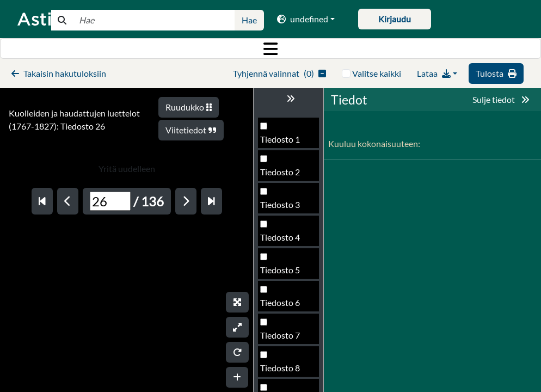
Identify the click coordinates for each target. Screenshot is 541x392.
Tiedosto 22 (282, 142)
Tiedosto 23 (282, 175)
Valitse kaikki (377, 73)
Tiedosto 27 (282, 306)
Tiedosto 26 (282, 273)
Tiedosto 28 (282, 338)
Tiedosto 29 (282, 371)
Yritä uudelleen (127, 169)
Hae (249, 20)
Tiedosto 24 (282, 208)
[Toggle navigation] (270, 48)
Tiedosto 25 (282, 240)
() (279, 73)
